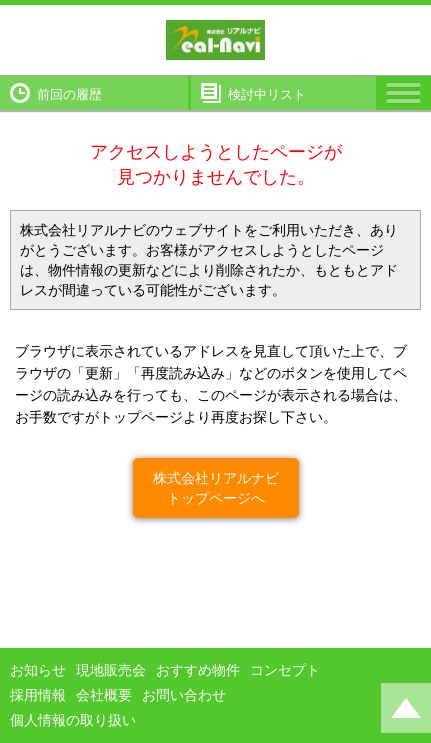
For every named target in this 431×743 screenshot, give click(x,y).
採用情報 (38, 695)
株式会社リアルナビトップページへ (216, 488)
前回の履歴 (69, 94)
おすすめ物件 (198, 670)
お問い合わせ (184, 695)
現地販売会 (111, 670)
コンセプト (285, 670)
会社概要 (104, 695)
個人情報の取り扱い (73, 720)
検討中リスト (267, 94)
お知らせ (38, 670)
